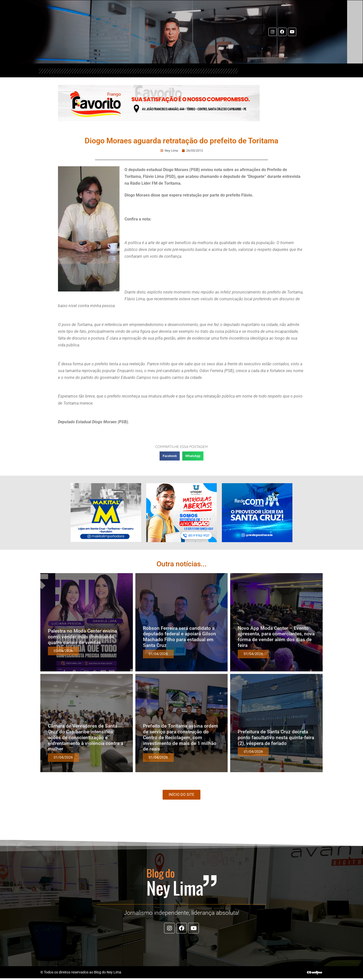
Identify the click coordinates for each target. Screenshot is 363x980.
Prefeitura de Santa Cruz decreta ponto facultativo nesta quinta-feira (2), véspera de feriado (276, 738)
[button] (170, 456)
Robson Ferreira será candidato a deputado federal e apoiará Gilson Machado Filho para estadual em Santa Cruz (179, 637)
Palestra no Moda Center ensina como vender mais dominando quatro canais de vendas (82, 637)
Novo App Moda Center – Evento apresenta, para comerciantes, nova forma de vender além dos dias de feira (276, 637)
